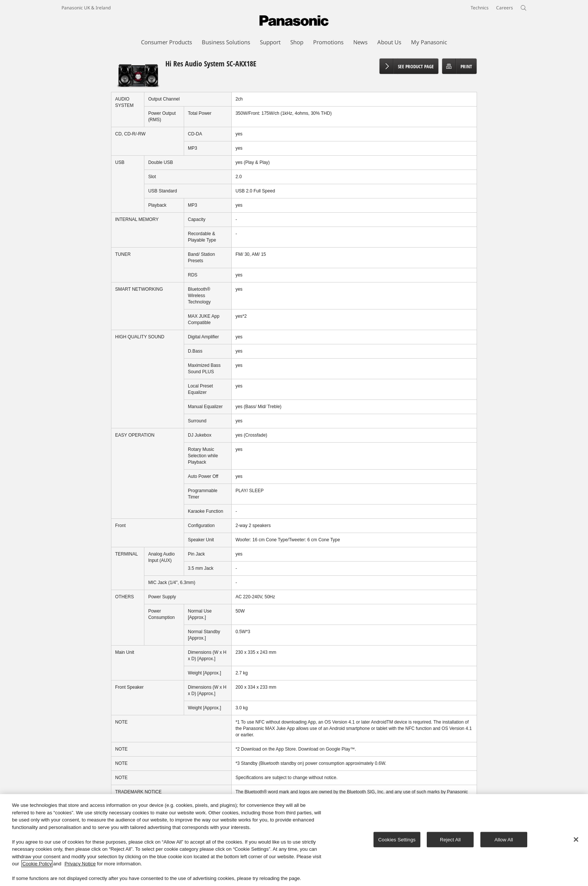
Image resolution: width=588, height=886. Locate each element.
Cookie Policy (37, 864)
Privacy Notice (80, 864)
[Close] (576, 839)
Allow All (504, 840)
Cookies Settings (397, 840)
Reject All (450, 840)
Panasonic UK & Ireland (86, 8)
